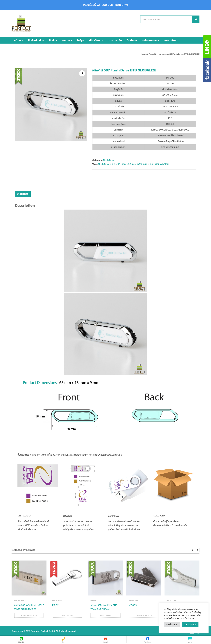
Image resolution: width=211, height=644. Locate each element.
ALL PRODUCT (20, 600)
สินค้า (53, 40)
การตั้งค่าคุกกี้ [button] (172, 625)
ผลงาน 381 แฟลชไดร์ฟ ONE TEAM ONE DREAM (104, 607)
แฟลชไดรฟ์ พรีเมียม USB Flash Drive (105, 5)
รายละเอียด (23, 194)
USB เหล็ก (121, 164)
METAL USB (57, 600)
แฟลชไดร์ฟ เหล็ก (145, 164)
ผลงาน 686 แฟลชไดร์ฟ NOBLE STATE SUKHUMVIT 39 (29, 607)
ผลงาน (67, 40)
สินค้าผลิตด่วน (36, 40)
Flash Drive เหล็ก (106, 164)
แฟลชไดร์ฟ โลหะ (162, 164)
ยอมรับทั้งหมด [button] (190, 625)
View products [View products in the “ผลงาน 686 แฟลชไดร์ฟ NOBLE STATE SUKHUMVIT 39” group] (29, 615)
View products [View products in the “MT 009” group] (144, 615)
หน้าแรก (19, 40)
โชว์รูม (81, 40)
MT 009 (133, 605)
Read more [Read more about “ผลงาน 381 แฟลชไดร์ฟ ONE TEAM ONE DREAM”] (105, 615)
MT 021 (56, 605)
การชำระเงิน (115, 40)
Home (144, 54)
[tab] (23, 194)
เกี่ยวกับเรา (96, 40)
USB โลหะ (131, 164)
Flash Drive (154, 54)
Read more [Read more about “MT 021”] (67, 615)
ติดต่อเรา (132, 40)
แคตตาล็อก (170, 40)
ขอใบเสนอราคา (150, 40)
